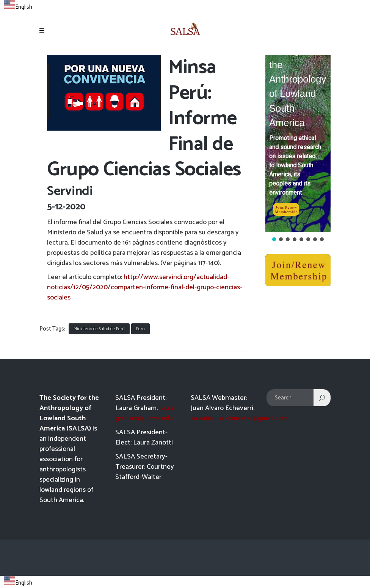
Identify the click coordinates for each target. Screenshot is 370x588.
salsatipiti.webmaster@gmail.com (239, 418)
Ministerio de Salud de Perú (99, 329)
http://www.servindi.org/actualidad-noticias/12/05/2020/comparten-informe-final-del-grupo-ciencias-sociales (145, 287)
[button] (298, 143)
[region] (298, 149)
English (18, 7)
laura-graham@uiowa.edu (146, 413)
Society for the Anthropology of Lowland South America (298, 87)
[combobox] (18, 6)
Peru (140, 329)
